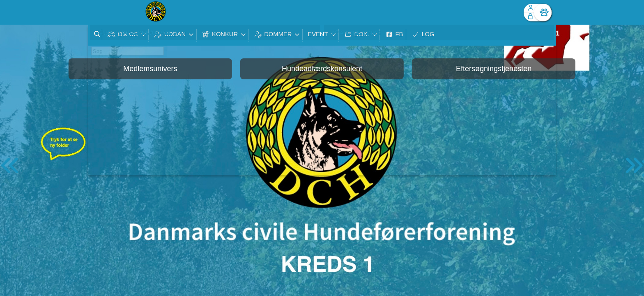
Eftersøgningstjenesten (494, 69)
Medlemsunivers (150, 69)
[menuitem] (100, 12)
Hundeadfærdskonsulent (322, 69)
